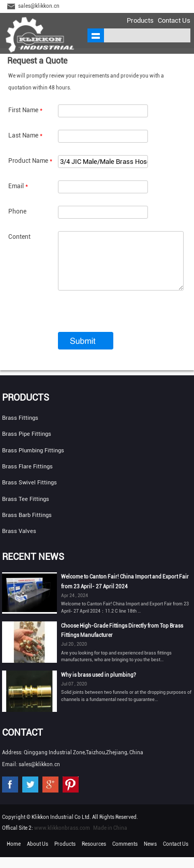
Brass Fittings (20, 429)
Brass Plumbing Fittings (33, 461)
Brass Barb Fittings (27, 526)
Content (19, 237)
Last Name (25, 135)
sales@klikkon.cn (39, 6)
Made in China (110, 839)
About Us (38, 855)
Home (14, 855)
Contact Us (174, 20)
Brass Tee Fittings (26, 510)
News (150, 855)
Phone (17, 211)
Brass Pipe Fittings (27, 445)
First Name (25, 110)
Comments (125, 855)
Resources (94, 855)
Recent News (33, 567)
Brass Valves (19, 542)
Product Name (30, 161)
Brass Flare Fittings (27, 477)
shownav (96, 35)
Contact (23, 743)
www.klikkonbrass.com (62, 839)
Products (140, 20)
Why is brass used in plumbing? (99, 686)
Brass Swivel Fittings (29, 493)
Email (18, 186)
